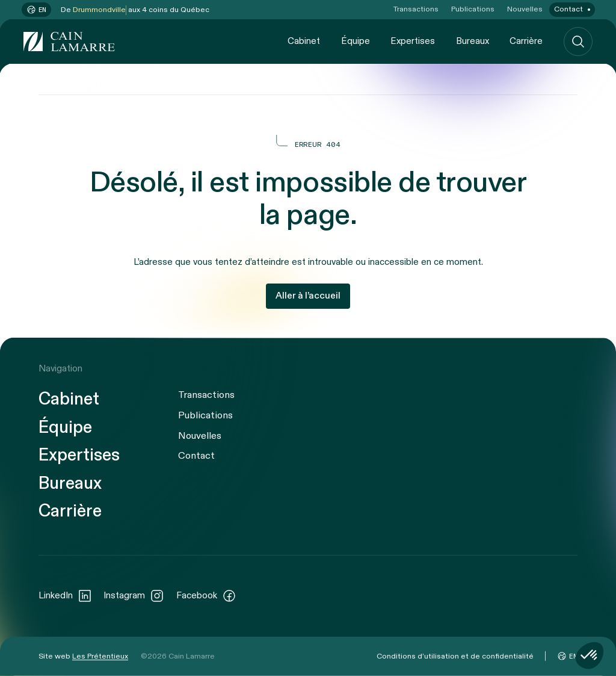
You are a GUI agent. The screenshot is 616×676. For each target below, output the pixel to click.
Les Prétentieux (100, 656)
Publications (473, 9)
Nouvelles (525, 9)
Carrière (526, 41)
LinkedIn (65, 595)
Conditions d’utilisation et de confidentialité (455, 656)
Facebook (206, 595)
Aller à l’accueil (308, 296)
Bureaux (473, 41)
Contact (568, 9)
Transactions (416, 9)
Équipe (356, 41)
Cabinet (304, 41)
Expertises (413, 41)
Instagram (134, 595)
